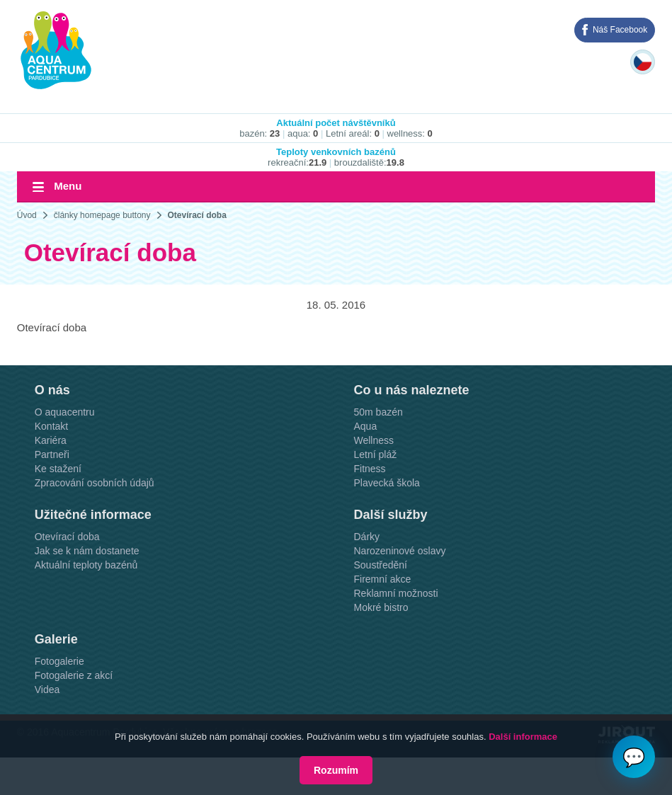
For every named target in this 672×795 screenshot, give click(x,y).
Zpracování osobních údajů (95, 483)
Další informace (523, 737)
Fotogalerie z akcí (74, 675)
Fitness (369, 469)
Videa (47, 690)
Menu (68, 186)
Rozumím (336, 770)
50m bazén (378, 412)
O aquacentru (65, 412)
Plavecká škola (386, 483)
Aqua (365, 426)
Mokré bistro (381, 607)
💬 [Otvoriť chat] (634, 757)
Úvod (27, 215)
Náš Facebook (620, 30)
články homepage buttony (102, 215)
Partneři (52, 454)
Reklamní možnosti (395, 593)
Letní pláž (375, 454)
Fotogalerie (59, 661)
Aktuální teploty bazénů (86, 565)
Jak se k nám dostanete (87, 551)
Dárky (366, 537)
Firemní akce (382, 579)
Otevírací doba (197, 215)
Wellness (374, 440)
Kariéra (51, 440)
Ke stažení (58, 469)
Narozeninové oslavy (399, 551)
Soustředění (380, 565)
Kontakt (51, 426)
